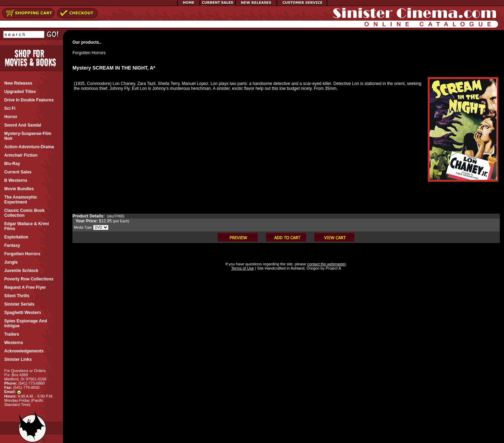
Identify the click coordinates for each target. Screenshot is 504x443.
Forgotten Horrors (89, 53)
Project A (333, 268)
